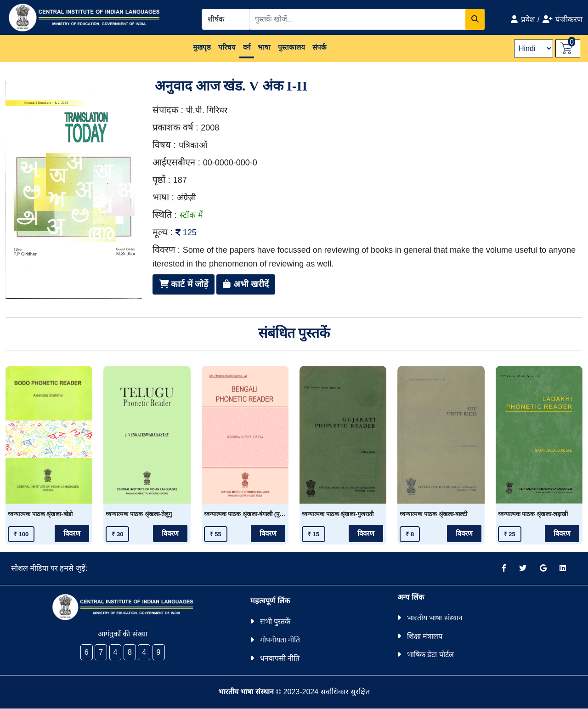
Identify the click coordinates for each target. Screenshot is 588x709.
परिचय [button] (227, 47)
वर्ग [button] (247, 47)
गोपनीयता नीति (280, 640)
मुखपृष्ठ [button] (202, 47)
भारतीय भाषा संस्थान (435, 618)
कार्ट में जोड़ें (184, 284)
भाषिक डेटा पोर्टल (430, 655)
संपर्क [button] (319, 47)
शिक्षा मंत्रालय (425, 636)
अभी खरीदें (246, 284)
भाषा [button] (264, 47)
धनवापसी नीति (280, 658)
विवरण (72, 533)
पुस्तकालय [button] (291, 47)
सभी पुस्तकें (275, 621)
